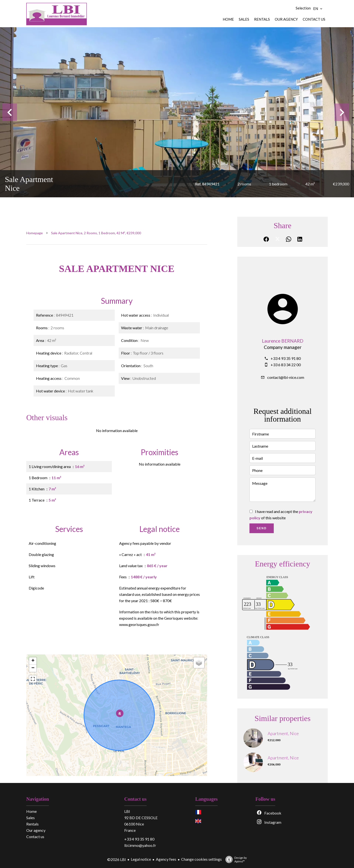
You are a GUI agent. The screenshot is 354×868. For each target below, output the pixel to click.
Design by (235, 859)
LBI (127, 811)
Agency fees (166, 859)
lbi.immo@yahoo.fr (140, 845)
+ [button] (33, 661)
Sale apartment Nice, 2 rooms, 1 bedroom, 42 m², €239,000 (96, 233)
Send (261, 528)
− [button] (33, 668)
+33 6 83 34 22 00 (286, 365)
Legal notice (141, 859)
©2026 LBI (117, 859)
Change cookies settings (201, 859)
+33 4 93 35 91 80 (286, 358)
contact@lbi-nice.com (286, 377)
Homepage (35, 233)
